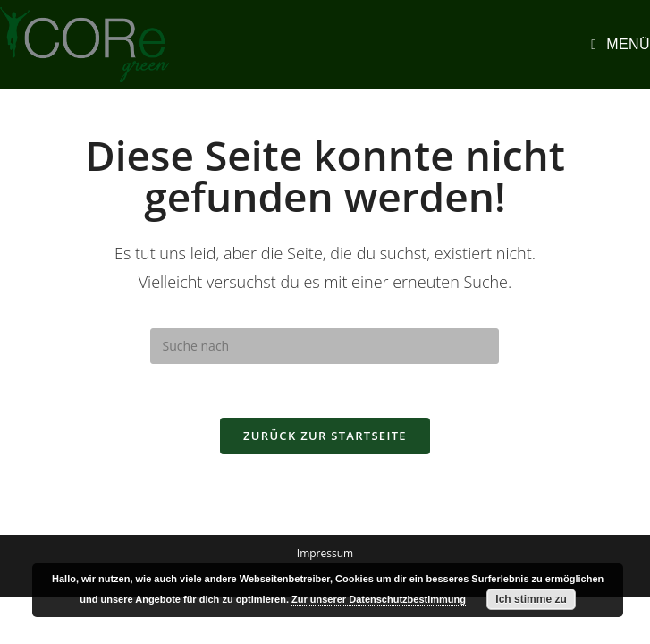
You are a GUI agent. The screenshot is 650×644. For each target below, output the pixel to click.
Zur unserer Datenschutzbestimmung (379, 599)
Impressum (325, 553)
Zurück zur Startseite (325, 436)
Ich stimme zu (531, 599)
